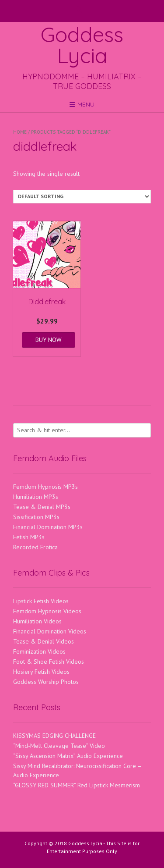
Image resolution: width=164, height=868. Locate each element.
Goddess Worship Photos (46, 682)
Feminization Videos (39, 651)
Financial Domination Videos (50, 631)
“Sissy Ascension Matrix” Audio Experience (68, 756)
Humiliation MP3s (36, 497)
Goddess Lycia (82, 45)
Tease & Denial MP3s (42, 507)
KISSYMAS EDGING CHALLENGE (54, 736)
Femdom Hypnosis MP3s (45, 487)
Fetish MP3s (29, 537)
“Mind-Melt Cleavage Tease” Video (59, 746)
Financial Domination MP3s (48, 527)
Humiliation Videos (37, 621)
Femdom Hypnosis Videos (47, 611)
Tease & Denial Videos (44, 641)
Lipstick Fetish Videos (41, 601)
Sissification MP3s (36, 517)
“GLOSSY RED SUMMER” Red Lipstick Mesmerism (77, 785)
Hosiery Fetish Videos (41, 672)
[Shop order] (82, 197)
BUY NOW (49, 340)
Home (20, 132)
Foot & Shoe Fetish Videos (49, 662)
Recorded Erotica (35, 547)
